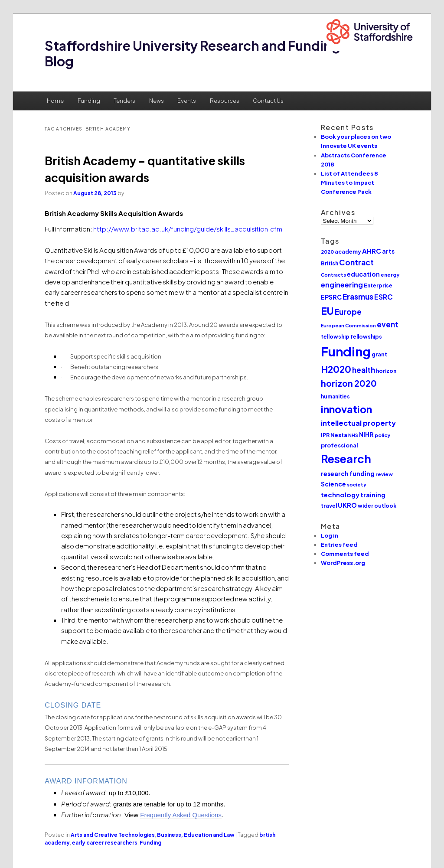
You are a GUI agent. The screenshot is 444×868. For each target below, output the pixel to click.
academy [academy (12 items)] (348, 251)
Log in (330, 535)
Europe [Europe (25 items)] (348, 312)
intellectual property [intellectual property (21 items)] (358, 423)
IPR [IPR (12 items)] (325, 435)
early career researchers (105, 843)
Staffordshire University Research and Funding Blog (193, 53)
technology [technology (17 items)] (340, 494)
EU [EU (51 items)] (327, 311)
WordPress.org (343, 563)
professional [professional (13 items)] (340, 445)
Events (187, 101)
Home (55, 101)
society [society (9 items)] (357, 485)
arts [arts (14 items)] (388, 251)
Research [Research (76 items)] (346, 459)
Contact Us (268, 101)
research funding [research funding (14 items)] (348, 474)
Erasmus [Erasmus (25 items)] (358, 297)
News (157, 101)
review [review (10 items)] (384, 474)
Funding (89, 101)
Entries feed (339, 545)
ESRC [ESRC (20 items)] (384, 297)
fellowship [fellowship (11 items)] (335, 337)
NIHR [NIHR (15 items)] (366, 434)
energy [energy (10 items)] (390, 275)
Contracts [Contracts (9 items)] (333, 275)
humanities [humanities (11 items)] (335, 396)
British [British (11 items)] (330, 263)
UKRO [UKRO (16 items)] (347, 505)
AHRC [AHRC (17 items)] (372, 251)
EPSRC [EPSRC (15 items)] (331, 297)
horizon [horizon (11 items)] (386, 371)
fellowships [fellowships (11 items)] (366, 337)
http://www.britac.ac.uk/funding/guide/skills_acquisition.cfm (188, 229)
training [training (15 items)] (373, 495)
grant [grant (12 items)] (379, 354)
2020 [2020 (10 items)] (327, 252)
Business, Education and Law (196, 835)
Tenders (124, 101)
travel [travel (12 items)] (329, 506)
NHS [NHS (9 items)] (353, 435)
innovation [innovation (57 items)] (346, 409)
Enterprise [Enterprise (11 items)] (378, 286)
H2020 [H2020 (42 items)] (336, 369)
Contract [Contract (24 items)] (356, 262)
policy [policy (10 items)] (382, 435)
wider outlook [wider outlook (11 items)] (377, 506)
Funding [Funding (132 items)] (346, 351)
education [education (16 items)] (363, 274)
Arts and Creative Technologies (113, 835)
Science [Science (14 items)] (333, 484)
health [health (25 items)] (364, 370)
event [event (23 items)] (388, 324)
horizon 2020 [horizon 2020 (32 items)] (349, 383)
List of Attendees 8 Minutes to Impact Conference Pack (349, 183)
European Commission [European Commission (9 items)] (348, 325)
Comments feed (345, 554)
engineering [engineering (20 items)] (342, 285)
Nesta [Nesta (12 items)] (339, 435)
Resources (225, 101)
